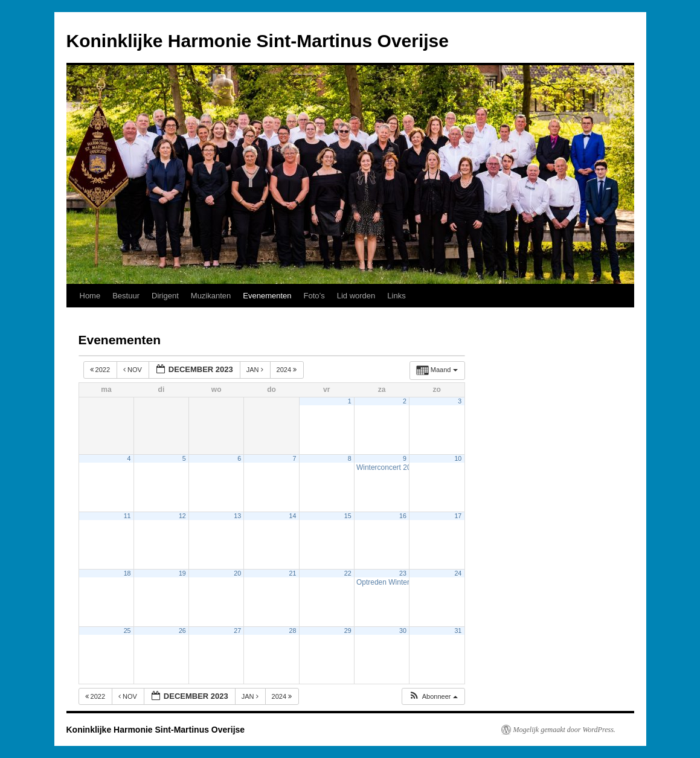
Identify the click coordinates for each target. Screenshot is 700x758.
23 (403, 573)
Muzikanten (211, 296)
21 (293, 573)
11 (127, 516)
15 (348, 516)
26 (182, 631)
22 (348, 573)
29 (348, 631)
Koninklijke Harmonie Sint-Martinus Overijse (258, 41)
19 (182, 573)
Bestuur (126, 296)
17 (458, 516)
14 (293, 516)
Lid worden (356, 296)
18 (127, 573)
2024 (288, 370)
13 (237, 516)
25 (127, 631)
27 (237, 631)
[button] (433, 697)
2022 (101, 370)
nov (133, 370)
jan (256, 370)
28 (293, 631)
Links (396, 296)
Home (90, 296)
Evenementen (267, 296)
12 (182, 516)
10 (458, 458)
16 (403, 516)
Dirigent (165, 296)
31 (458, 631)
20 (237, 573)
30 (403, 631)
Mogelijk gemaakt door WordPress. (564, 730)
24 (458, 573)
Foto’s (314, 296)
